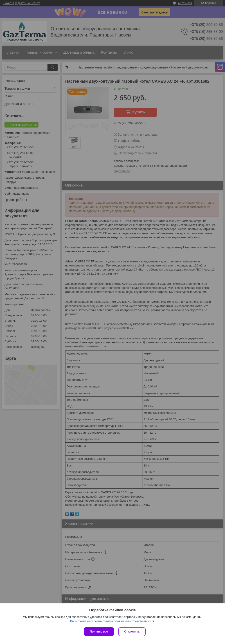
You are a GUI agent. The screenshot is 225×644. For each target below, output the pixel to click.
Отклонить (132, 631)
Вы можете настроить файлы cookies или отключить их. (111, 621)
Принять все (99, 631)
